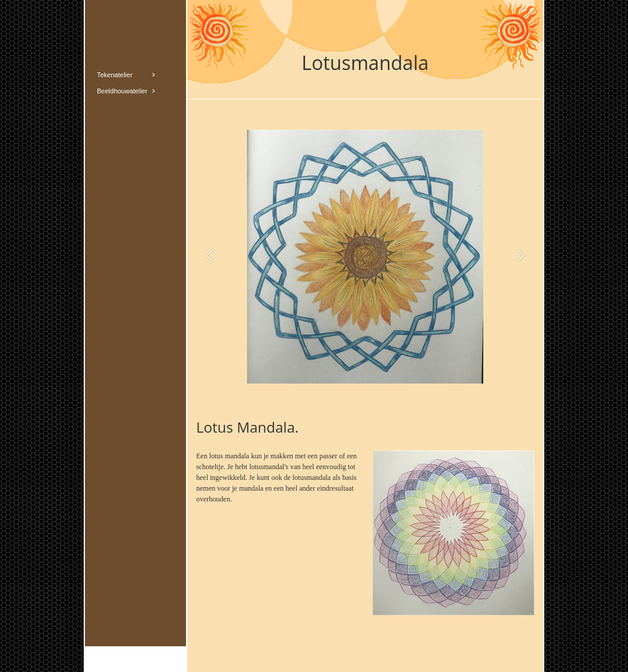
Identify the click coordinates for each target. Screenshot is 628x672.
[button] (210, 256)
